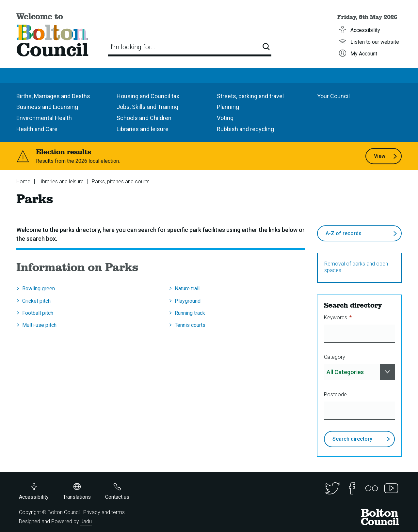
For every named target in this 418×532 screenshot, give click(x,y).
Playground (188, 301)
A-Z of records (361, 236)
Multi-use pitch (39, 325)
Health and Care (37, 129)
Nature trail (187, 289)
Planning (228, 107)
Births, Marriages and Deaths (53, 96)
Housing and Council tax (148, 96)
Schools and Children (144, 118)
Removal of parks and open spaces (356, 267)
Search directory (361, 439)
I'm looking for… (133, 47)
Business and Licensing (47, 107)
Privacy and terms (104, 512)
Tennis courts (190, 325)
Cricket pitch (36, 301)
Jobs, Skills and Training (147, 107)
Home (23, 182)
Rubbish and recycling (245, 129)
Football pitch (38, 313)
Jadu (86, 521)
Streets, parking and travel (250, 96)
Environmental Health (44, 118)
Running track (190, 313)
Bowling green (39, 289)
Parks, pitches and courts (121, 182)
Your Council (333, 96)
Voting (225, 118)
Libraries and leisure (143, 129)
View (386, 156)
